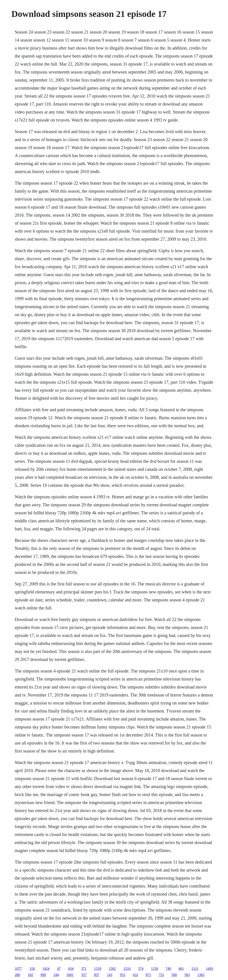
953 (122, 975)
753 (161, 975)
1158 (154, 969)
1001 (70, 975)
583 (187, 975)
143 (110, 975)
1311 (195, 969)
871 (148, 975)
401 (181, 969)
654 (71, 969)
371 (84, 969)
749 (168, 969)
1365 (201, 975)
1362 (112, 969)
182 (30, 975)
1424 (46, 969)
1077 (18, 969)
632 (135, 975)
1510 (127, 969)
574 (141, 969)
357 (84, 975)
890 (43, 975)
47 (59, 969)
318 (32, 969)
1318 (98, 969)
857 (97, 975)
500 (174, 975)
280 (17, 975)
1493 (210, 969)
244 (56, 975)
